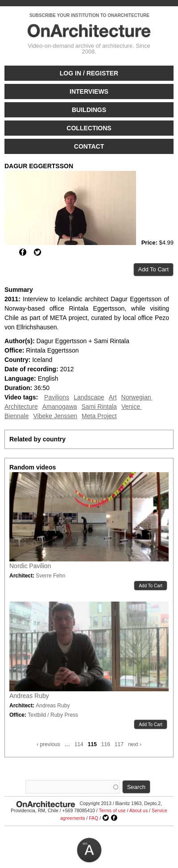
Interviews (89, 91)
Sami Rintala (99, 407)
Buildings (89, 110)
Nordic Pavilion (30, 566)
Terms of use (112, 810)
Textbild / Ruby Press (53, 715)
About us (139, 810)
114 (79, 744)
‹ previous (48, 744)
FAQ (93, 818)
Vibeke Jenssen (56, 416)
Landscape (89, 397)
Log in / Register (89, 73)
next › (135, 744)
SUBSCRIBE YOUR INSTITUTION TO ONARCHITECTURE (89, 15)
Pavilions (57, 397)
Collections (89, 128)
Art (113, 397)
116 (106, 744)
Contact (89, 146)
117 (119, 744)
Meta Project (99, 416)
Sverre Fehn (50, 576)
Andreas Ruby (29, 696)
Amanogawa (60, 407)
